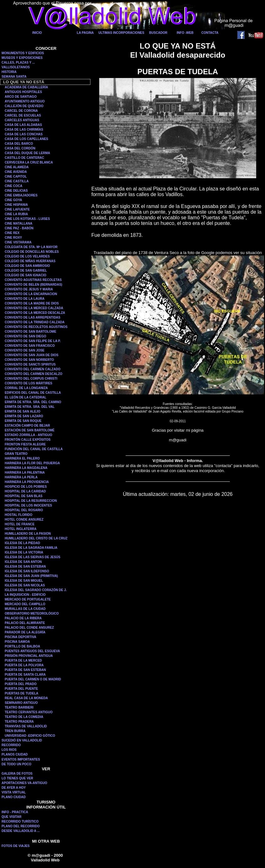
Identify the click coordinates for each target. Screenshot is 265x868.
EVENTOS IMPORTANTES (21, 759)
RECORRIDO (11, 745)
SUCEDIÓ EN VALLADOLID (22, 740)
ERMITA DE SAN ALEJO (23, 411)
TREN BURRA (15, 731)
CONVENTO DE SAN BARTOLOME (30, 332)
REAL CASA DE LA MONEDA (26, 698)
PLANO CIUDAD (14, 797)
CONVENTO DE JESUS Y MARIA (29, 289)
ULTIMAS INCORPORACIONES (122, 33)
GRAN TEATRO (16, 454)
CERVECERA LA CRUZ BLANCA (29, 162)
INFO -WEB (185, 33)
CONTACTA (210, 33)
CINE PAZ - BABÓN (19, 228)
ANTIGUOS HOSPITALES (23, 92)
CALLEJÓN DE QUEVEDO (24, 106)
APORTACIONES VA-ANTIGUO (24, 783)
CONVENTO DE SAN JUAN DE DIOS (32, 355)
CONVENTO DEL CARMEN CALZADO (32, 369)
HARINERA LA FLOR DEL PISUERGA (32, 463)
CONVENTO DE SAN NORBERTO (29, 360)
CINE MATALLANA (19, 223)
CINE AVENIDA (16, 172)
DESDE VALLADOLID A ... (21, 831)
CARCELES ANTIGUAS (22, 120)
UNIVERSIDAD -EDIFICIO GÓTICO (30, 736)
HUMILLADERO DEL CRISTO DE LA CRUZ (36, 538)
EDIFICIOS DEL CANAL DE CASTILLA (33, 393)
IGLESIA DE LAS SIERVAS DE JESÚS (32, 557)
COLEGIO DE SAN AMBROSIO (27, 266)
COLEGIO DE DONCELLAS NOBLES (32, 252)
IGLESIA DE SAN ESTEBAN (25, 567)
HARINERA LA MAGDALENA (26, 468)
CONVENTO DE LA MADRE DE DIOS (32, 303)
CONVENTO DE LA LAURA (25, 299)
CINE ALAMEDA (17, 167)
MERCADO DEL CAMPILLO (25, 604)
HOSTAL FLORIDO (19, 515)
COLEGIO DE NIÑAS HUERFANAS (30, 261)
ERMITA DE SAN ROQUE (23, 421)
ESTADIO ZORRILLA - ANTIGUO (28, 435)
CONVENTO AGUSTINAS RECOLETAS (33, 280)
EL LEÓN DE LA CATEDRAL (26, 397)
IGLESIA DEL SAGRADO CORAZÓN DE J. (36, 590)
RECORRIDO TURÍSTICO (20, 821)
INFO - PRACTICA (15, 812)
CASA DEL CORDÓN (20, 148)
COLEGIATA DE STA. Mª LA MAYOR (31, 247)
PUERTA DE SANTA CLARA (25, 675)
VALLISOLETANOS (16, 67)
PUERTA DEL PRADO (21, 684)
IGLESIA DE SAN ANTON (23, 562)
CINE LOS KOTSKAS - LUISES (27, 219)
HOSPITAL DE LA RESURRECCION (31, 501)
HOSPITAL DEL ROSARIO (24, 510)
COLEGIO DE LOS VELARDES (27, 256)
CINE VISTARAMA (18, 242)
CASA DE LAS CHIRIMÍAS (24, 130)
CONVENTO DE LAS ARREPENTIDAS (32, 317)
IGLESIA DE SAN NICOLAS (25, 585)
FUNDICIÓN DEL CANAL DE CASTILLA (34, 449)
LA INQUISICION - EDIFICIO (25, 595)
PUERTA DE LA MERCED (23, 660)
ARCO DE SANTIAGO (21, 97)
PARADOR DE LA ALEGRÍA (25, 632)
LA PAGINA (85, 33)
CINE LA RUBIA (16, 214)
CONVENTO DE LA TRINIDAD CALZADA (35, 322)
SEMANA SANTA (14, 77)
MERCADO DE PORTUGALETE (28, 599)
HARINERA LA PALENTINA (25, 473)
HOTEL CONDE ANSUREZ (24, 520)
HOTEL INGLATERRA (21, 529)
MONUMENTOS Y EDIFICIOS (23, 53)
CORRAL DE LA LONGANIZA (26, 388)
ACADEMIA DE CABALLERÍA (26, 87)
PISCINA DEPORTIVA (21, 637)
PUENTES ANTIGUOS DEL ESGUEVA (32, 651)
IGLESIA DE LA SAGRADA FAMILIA (31, 548)
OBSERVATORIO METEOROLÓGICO (32, 613)
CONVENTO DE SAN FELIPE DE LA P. (33, 341)
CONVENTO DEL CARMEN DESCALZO (34, 374)
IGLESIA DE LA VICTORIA (24, 552)
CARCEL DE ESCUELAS (23, 115)
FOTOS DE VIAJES (16, 846)
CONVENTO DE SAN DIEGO (25, 336)
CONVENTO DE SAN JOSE (25, 350)
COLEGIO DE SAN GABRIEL (26, 270)
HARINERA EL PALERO (22, 458)
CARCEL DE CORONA (21, 111)
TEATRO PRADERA (19, 722)
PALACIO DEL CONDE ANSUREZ (29, 628)
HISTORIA (9, 72)
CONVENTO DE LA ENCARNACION (31, 294)
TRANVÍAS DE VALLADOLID (26, 726)
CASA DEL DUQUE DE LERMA (27, 153)
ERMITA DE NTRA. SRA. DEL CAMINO (33, 402)
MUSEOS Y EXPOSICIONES (22, 58)
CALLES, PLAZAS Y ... (18, 62)
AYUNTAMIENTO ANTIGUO (25, 101)
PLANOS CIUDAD (15, 754)
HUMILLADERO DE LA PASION (28, 534)
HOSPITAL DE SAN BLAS (24, 496)
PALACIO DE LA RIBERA (23, 618)
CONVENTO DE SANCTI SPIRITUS (30, 364)
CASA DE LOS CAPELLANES (27, 139)
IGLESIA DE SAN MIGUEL (24, 581)
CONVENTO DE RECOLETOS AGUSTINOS (36, 327)
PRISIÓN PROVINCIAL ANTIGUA (29, 656)
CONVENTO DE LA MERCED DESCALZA (35, 313)
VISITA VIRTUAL (14, 792)
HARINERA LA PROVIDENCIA (27, 482)
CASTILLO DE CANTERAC (24, 158)
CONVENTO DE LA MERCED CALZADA (34, 308)
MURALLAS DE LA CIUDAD (25, 609)
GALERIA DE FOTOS (17, 774)
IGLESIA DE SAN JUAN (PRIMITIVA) (31, 576)
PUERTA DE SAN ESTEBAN (25, 670)
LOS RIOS (9, 750)
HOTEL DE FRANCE (20, 524)
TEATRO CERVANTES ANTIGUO (29, 712)
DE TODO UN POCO (16, 764)
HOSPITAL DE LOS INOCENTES (28, 505)
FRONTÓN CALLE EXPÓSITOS (28, 440)
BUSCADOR (158, 33)
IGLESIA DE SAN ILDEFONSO (27, 571)
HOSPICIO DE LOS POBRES (26, 487)
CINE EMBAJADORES (21, 195)
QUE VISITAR (11, 817)
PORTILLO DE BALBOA (22, 646)
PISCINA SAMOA (17, 642)
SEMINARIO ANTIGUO (21, 703)
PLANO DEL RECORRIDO (21, 826)
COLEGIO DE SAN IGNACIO (25, 275)
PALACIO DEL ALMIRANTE (25, 623)
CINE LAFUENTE (17, 209)
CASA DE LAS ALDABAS (23, 125)
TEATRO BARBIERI (19, 707)
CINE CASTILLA (17, 181)
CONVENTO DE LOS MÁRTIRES (29, 383)
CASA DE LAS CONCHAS (24, 134)
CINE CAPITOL (16, 177)
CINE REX (12, 233)
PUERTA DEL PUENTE (21, 689)
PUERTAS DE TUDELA (22, 693)
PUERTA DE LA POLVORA (24, 665)
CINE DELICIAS (16, 191)
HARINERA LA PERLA (21, 477)
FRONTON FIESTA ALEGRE (25, 444)
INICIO (37, 33)
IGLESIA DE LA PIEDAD (22, 543)
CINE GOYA (13, 200)
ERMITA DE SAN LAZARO (24, 416)
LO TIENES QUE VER (17, 778)
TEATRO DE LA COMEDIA (24, 717)
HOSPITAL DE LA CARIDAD (25, 491)
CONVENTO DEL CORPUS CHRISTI (31, 379)
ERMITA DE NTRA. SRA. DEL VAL (30, 407)
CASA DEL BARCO (19, 144)
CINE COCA (14, 186)
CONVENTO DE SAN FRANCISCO (30, 346)
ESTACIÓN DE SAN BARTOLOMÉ (30, 430)
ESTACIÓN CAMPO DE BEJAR (27, 426)
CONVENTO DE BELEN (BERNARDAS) (33, 285)
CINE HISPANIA (16, 205)
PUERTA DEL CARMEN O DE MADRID (33, 679)
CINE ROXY (13, 238)
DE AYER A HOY (14, 788)
